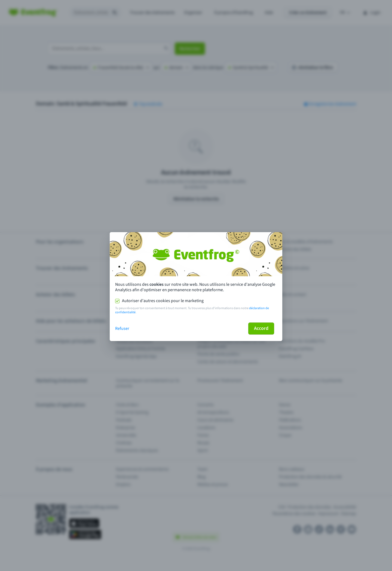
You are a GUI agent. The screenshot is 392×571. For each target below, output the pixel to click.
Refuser (122, 329)
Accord (261, 328)
